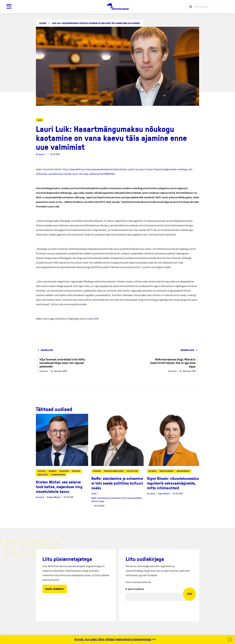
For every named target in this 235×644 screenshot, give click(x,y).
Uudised (43, 23)
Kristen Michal (54, 497)
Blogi (40, 120)
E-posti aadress (135, 589)
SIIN (96, 319)
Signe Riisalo (164, 493)
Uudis (94, 493)
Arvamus (40, 154)
